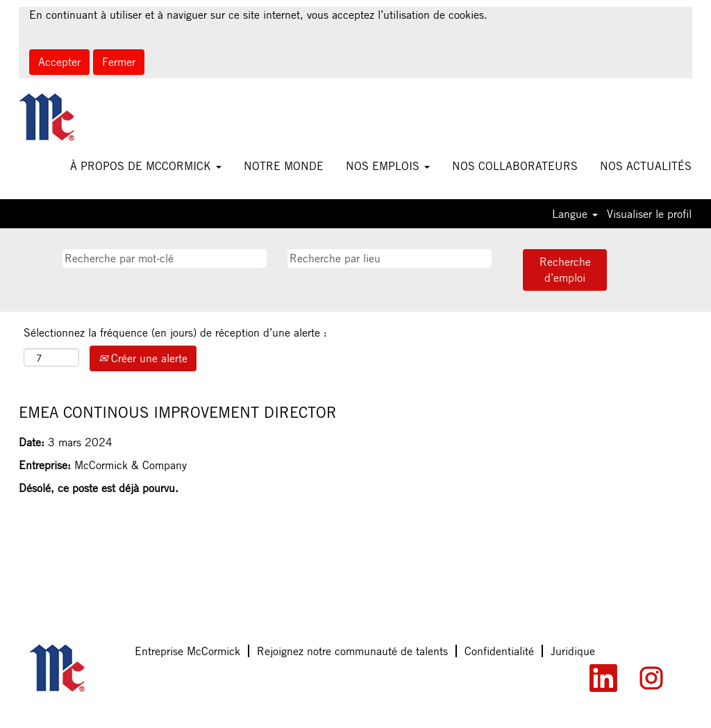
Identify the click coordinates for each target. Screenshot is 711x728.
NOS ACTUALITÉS (646, 166)
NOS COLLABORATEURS (515, 166)
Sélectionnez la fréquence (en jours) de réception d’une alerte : (175, 332)
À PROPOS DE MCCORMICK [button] (146, 166)
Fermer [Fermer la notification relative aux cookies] (119, 62)
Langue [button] (575, 214)
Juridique (573, 651)
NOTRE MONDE (284, 166)
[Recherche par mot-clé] (165, 259)
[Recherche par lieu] (390, 259)
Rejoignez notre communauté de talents (352, 651)
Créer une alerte (143, 358)
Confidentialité (499, 651)
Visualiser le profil (649, 214)
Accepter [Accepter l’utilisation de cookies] (59, 62)
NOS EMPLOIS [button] (388, 166)
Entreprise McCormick (187, 651)
